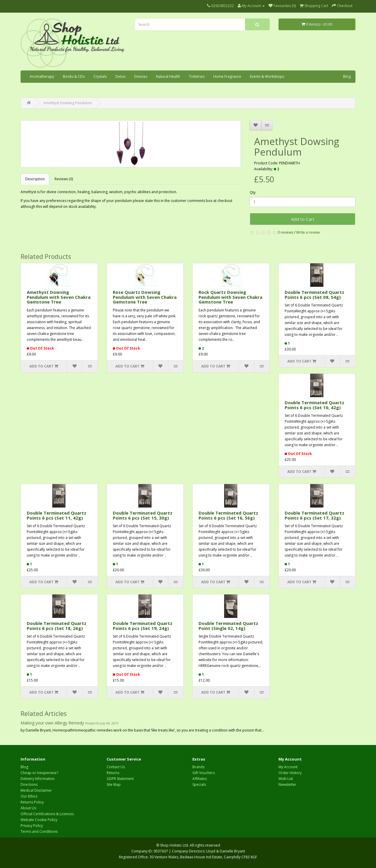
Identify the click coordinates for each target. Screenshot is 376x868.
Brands (198, 767)
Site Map (114, 784)
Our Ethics (29, 796)
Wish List (286, 779)
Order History (290, 773)
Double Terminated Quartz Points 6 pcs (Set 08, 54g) (314, 295)
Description (35, 179)
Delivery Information (38, 779)
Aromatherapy (42, 76)
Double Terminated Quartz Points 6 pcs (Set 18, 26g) (57, 626)
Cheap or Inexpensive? (39, 773)
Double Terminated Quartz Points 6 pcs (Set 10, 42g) (314, 405)
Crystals (100, 76)
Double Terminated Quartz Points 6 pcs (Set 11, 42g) (57, 515)
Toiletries (197, 76)
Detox (120, 76)
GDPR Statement (120, 779)
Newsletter (287, 784)
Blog (347, 76)
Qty (253, 192)
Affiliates (200, 779)
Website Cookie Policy (39, 820)
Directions (29, 784)
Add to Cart (303, 219)
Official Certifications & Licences (47, 814)
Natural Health (168, 76)
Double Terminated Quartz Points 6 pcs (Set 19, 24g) (143, 626)
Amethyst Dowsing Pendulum (68, 103)
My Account (288, 767)
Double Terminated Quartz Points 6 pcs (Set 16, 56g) (228, 515)
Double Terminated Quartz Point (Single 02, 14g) (228, 626)
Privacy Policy (32, 826)
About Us (28, 808)
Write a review (308, 232)
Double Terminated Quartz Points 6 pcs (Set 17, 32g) (314, 515)
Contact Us (116, 767)
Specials (199, 784)
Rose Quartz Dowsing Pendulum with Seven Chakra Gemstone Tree (145, 297)
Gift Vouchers (204, 773)
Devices (141, 76)
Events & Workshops (267, 76)
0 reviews (285, 232)
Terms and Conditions (39, 831)
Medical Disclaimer (36, 790)
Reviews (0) (64, 179)
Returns (113, 773)
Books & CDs (74, 76)
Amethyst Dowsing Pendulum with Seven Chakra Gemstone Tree (59, 297)
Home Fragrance (227, 76)
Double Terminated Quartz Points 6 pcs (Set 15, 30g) (143, 515)
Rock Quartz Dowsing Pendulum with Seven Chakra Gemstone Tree (230, 297)
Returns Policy (32, 802)
